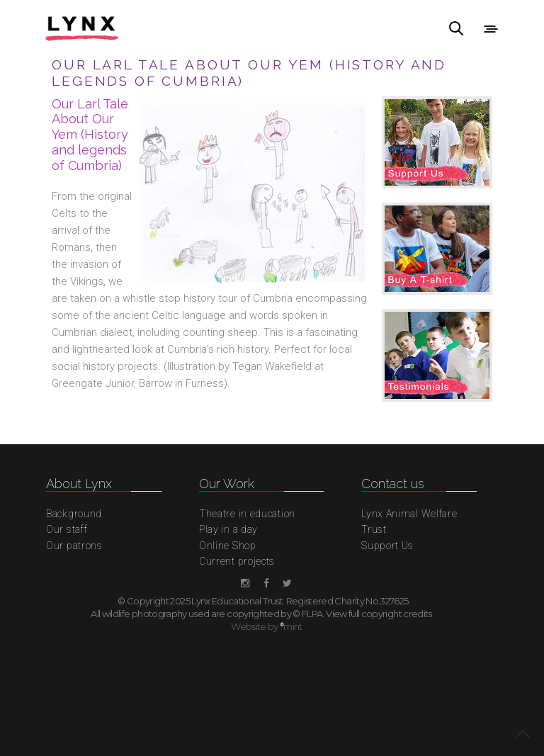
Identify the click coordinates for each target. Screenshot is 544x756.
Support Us (387, 546)
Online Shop (228, 546)
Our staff (67, 529)
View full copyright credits (379, 614)
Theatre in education (247, 514)
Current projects (237, 561)
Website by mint (267, 626)
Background (74, 514)
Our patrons (74, 546)
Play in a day (228, 529)
